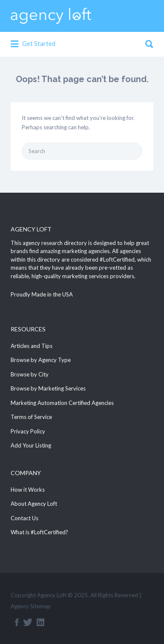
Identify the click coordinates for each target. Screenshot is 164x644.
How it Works (28, 490)
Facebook (17, 622)
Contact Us (24, 518)
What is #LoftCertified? (39, 532)
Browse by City (30, 374)
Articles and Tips (32, 346)
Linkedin (40, 622)
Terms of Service (31, 417)
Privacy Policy (28, 431)
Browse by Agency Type (41, 360)
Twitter (28, 622)
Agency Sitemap (31, 606)
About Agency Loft (34, 504)
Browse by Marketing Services (48, 388)
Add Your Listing (31, 445)
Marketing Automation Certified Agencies (62, 403)
